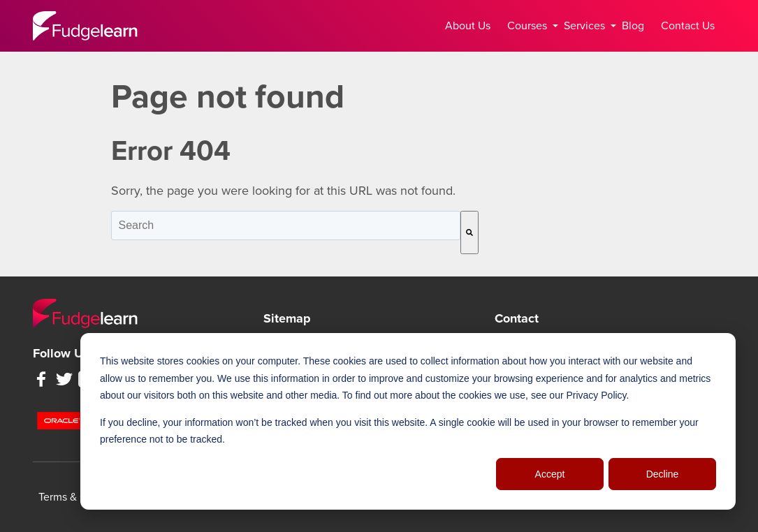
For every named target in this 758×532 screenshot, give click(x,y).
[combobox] (286, 226)
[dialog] (408, 421)
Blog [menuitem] (633, 26)
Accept (550, 474)
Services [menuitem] (587, 26)
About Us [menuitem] (468, 26)
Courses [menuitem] (530, 26)
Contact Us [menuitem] (688, 26)
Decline (663, 474)
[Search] (469, 232)
